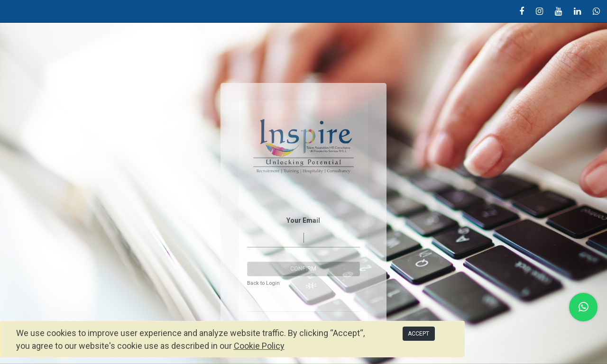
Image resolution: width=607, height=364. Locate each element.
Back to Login (263, 283)
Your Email (303, 220)
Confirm (303, 269)
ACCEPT (418, 334)
